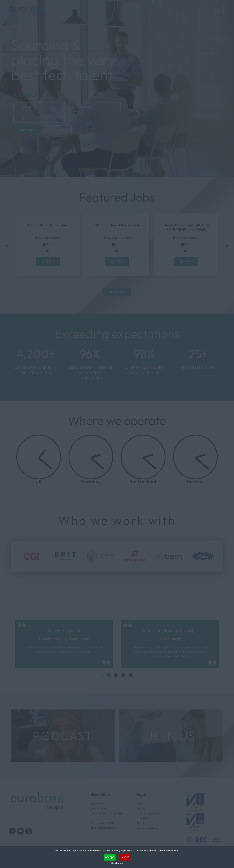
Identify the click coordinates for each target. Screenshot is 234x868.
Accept (110, 857)
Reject (125, 857)
